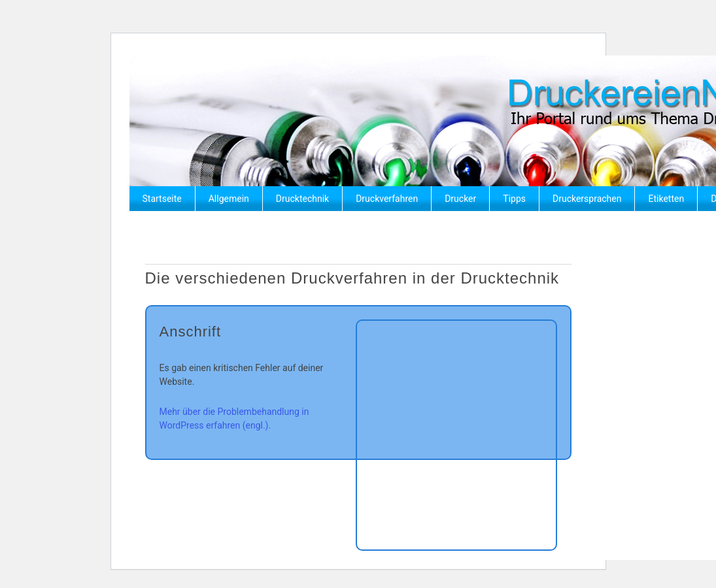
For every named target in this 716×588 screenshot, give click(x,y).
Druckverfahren (387, 199)
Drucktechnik (302, 199)
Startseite (162, 199)
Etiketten (666, 199)
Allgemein (229, 199)
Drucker (460, 199)
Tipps (514, 199)
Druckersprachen (587, 199)
